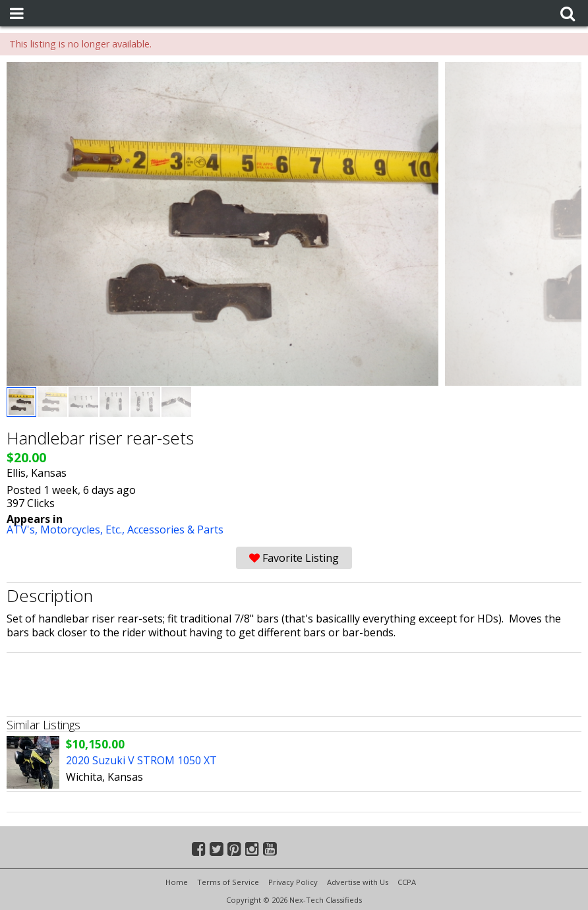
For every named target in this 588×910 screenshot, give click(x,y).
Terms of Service (228, 882)
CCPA (407, 882)
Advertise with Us (358, 882)
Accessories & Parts (175, 530)
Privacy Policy (293, 882)
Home (177, 882)
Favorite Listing (294, 558)
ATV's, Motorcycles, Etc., (67, 530)
